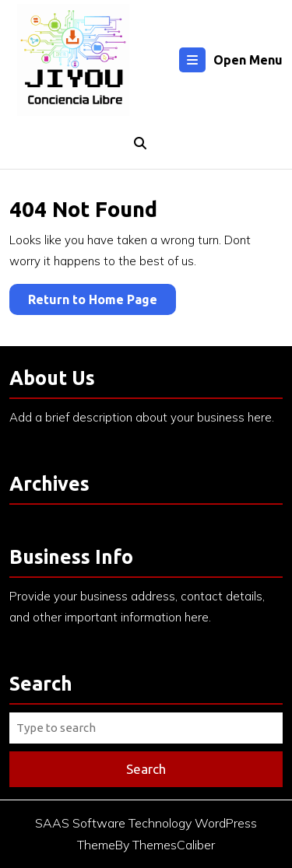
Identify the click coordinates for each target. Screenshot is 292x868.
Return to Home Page (102, 302)
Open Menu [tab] (231, 60)
